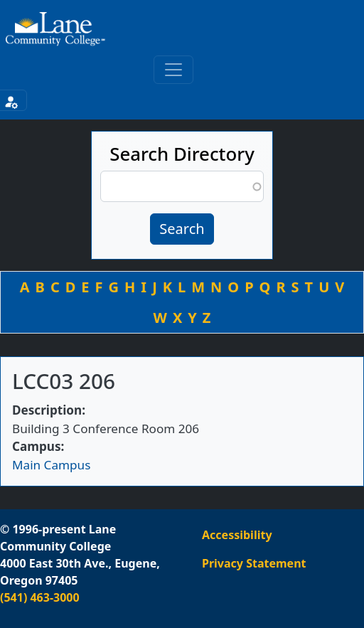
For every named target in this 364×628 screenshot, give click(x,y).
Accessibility (237, 535)
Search (182, 229)
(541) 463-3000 (40, 597)
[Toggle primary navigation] (173, 70)
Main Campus (51, 465)
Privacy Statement (254, 563)
